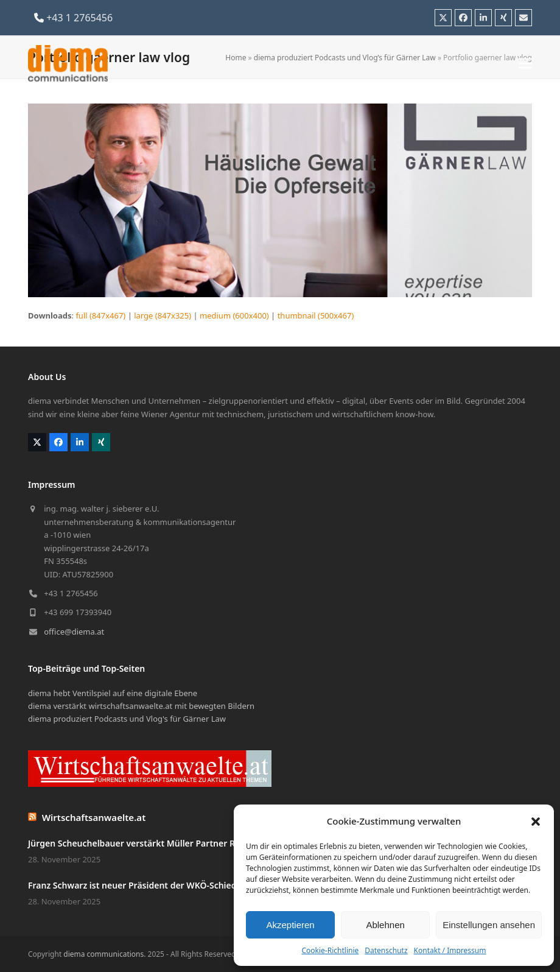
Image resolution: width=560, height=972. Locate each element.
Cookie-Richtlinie (330, 950)
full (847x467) (100, 315)
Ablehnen (385, 925)
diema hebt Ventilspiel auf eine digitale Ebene (113, 693)
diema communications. (104, 954)
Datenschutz (386, 950)
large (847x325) (163, 315)
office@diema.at (74, 632)
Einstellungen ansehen (489, 925)
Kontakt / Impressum (450, 950)
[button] (536, 822)
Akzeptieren (290, 925)
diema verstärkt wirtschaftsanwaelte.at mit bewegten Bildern (141, 706)
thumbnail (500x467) (316, 315)
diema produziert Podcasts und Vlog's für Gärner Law (127, 719)
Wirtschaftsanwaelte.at (94, 817)
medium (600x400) (234, 315)
